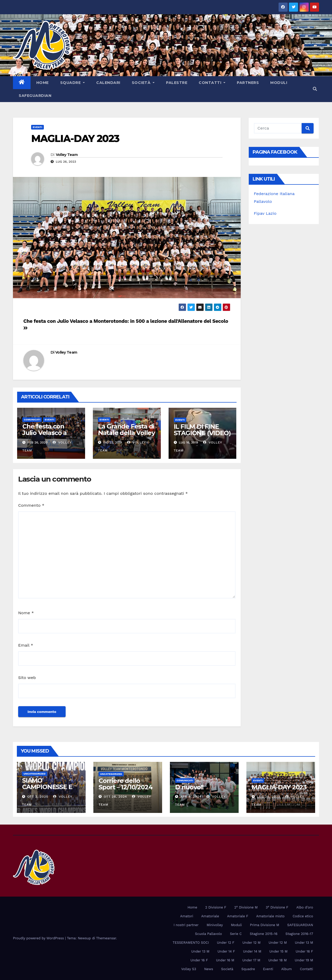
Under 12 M (251, 943)
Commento (31, 505)
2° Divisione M (246, 907)
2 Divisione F (216, 907)
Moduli (279, 83)
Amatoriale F (238, 916)
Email (26, 645)
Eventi (37, 127)
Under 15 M (278, 951)
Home (43, 83)
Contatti (212, 83)
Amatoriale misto (270, 916)
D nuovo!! (189, 787)
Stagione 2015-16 (264, 934)
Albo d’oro (305, 907)
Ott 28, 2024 (115, 797)
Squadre (73, 83)
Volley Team (67, 155)
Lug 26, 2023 (268, 797)
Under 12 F (226, 943)
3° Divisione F (277, 907)
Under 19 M (304, 960)
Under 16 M (225, 960)
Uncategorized (35, 774)
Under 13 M (304, 943)
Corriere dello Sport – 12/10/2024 (125, 784)
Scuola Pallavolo (209, 934)
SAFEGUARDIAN (35, 96)
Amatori (187, 916)
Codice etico (303, 916)
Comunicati (32, 420)
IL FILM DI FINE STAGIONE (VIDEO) (202, 430)
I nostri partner (186, 925)
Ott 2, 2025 (38, 797)
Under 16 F (304, 951)
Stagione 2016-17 (299, 934)
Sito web (27, 678)
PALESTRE (177, 83)
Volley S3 (189, 969)
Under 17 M (251, 960)
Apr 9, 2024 (191, 797)
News (209, 969)
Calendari (108, 83)
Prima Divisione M (265, 925)
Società (143, 83)
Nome (26, 613)
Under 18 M (278, 960)
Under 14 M (252, 951)
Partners (248, 83)
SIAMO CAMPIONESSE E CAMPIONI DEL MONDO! (47, 790)
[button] (315, 89)
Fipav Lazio (265, 213)
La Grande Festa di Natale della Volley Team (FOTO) (126, 433)
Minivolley (215, 925)
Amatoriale (210, 916)
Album (286, 969)
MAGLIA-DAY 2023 (75, 138)
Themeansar (106, 938)
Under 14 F (226, 951)
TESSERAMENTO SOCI (191, 943)
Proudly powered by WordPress (39, 938)
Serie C (236, 934)
